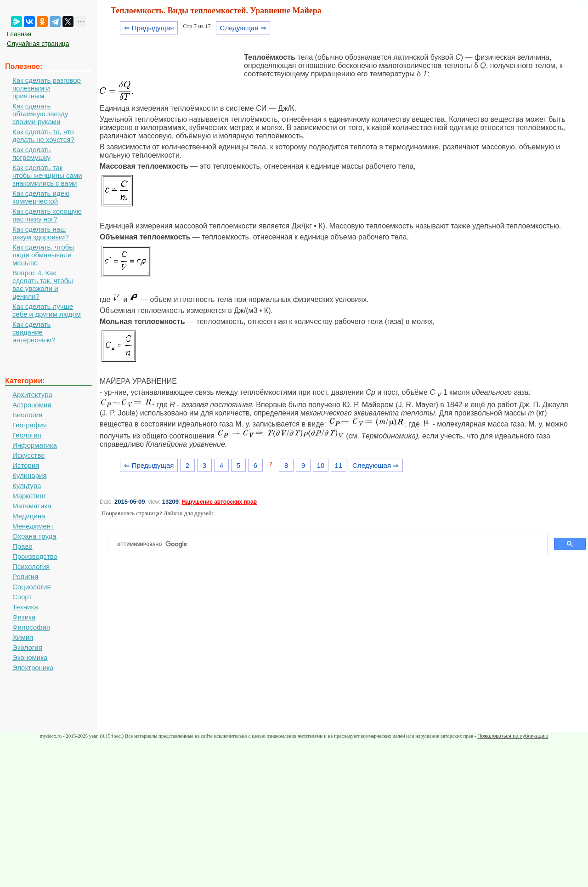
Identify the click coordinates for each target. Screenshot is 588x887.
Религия (25, 577)
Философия (31, 627)
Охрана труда (34, 536)
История (26, 465)
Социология (31, 587)
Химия (23, 637)
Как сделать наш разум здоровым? (41, 233)
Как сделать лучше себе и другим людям (47, 310)
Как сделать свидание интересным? (34, 332)
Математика (32, 506)
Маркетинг (29, 496)
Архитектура (32, 395)
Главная (19, 34)
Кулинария (30, 475)
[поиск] (331, 544)
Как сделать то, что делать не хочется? (43, 136)
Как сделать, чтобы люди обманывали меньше (43, 255)
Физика (24, 617)
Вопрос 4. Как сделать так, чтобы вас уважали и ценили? (43, 284)
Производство (35, 556)
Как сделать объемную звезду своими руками (40, 114)
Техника (25, 607)
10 (321, 465)
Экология (27, 647)
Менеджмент (33, 526)
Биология (27, 415)
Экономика (30, 657)
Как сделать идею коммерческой (41, 197)
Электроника (33, 668)
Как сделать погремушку (31, 154)
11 (338, 465)
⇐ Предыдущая (149, 28)
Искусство (28, 455)
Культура (27, 486)
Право (23, 546)
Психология (31, 566)
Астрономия (32, 405)
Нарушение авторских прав (219, 502)
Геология (27, 435)
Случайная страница (38, 44)
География (30, 425)
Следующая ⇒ (243, 28)
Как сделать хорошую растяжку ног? (47, 215)
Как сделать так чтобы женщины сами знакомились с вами (47, 175)
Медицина (29, 516)
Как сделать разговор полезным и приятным (47, 88)
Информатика (35, 445)
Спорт (22, 597)
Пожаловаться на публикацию (513, 736)
